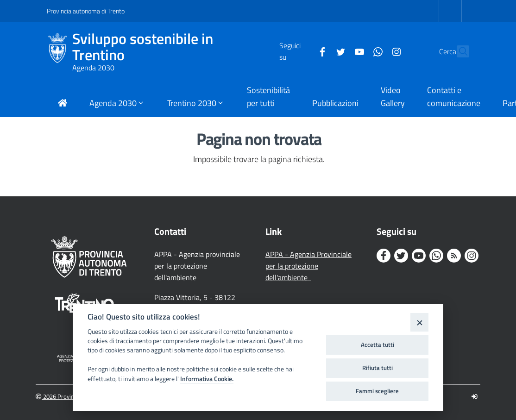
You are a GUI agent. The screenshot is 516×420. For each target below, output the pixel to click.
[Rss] (454, 256)
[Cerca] (458, 51)
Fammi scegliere (377, 391)
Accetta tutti (378, 345)
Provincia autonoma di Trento (86, 11)
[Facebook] (302, 51)
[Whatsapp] (358, 51)
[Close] (419, 322)
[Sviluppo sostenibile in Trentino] (60, 51)
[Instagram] (376, 51)
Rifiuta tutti (378, 368)
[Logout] (475, 397)
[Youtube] (339, 51)
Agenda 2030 (93, 68)
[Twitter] (321, 51)
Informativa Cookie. (207, 379)
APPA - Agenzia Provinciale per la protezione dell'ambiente (308, 266)
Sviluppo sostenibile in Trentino (143, 47)
